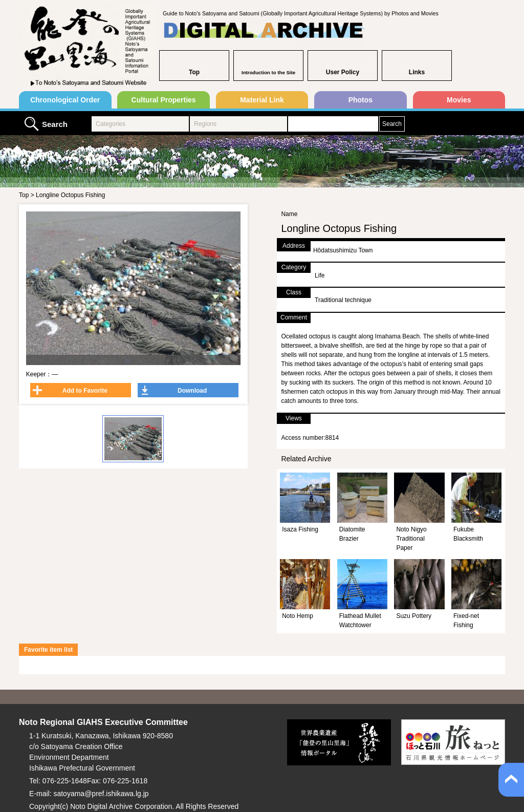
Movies (459, 100)
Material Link (262, 100)
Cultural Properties (164, 100)
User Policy (343, 72)
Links (417, 72)
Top (194, 72)
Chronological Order (65, 100)
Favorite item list (48, 650)
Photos (361, 100)
